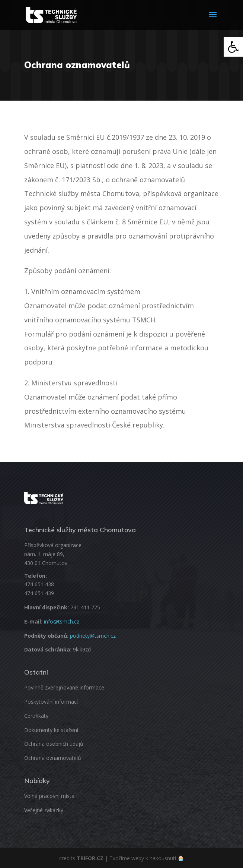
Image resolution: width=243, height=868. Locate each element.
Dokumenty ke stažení (51, 730)
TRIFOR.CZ (90, 858)
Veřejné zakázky (44, 810)
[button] (233, 47)
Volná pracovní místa (49, 796)
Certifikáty (36, 716)
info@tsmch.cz (62, 621)
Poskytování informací (51, 702)
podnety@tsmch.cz (93, 636)
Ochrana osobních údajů (54, 744)
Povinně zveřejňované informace (64, 687)
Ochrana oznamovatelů (53, 758)
